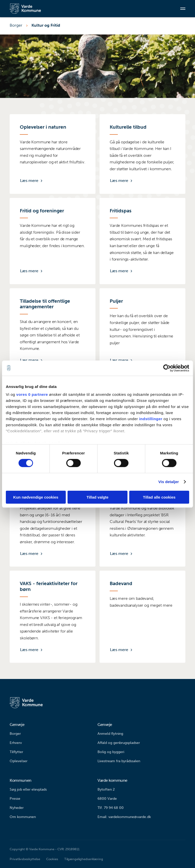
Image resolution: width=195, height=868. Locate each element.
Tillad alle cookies (159, 497)
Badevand (121, 584)
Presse (15, 799)
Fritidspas (121, 211)
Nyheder (17, 808)
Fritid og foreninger (42, 211)
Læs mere (29, 181)
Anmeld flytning (110, 734)
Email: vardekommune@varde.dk (124, 817)
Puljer (116, 301)
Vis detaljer (169, 482)
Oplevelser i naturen (43, 127)
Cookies (52, 859)
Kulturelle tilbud (128, 127)
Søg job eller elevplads (28, 789)
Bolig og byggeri (111, 752)
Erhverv (16, 743)
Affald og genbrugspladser (119, 743)
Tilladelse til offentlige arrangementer (45, 304)
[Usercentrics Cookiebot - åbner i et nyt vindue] (167, 368)
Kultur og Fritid (46, 25)
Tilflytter (16, 752)
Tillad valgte (97, 497)
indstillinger (151, 419)
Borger (16, 25)
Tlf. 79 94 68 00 (111, 808)
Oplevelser (19, 761)
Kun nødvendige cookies (36, 497)
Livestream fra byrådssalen (119, 761)
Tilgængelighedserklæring (84, 859)
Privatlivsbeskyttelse (25, 859)
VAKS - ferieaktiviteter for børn (49, 586)
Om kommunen (23, 817)
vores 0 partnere (32, 394)
